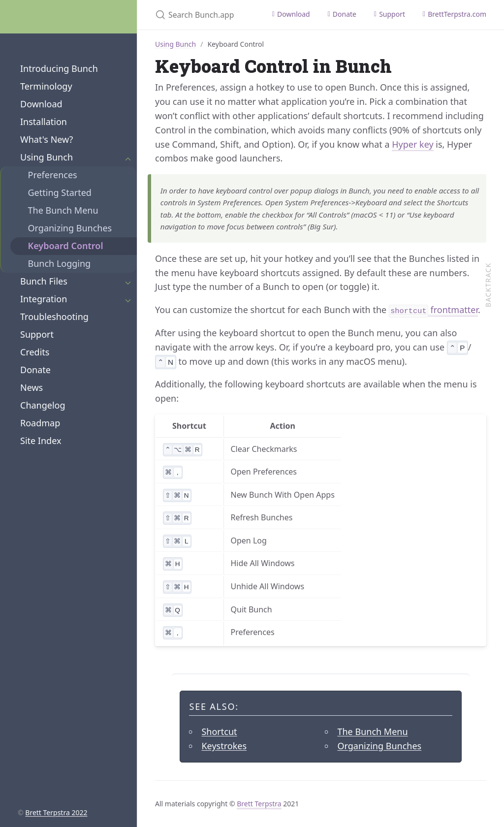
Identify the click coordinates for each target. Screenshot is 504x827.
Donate (35, 370)
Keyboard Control (66, 246)
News (31, 387)
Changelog (43, 405)
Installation (44, 122)
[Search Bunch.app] (200, 15)
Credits (35, 352)
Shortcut (219, 732)
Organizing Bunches (70, 228)
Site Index (41, 441)
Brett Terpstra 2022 (56, 812)
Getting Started (60, 192)
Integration (44, 299)
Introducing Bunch (59, 68)
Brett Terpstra (259, 804)
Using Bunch (47, 157)
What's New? (47, 139)
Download (41, 104)
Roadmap (40, 423)
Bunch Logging (60, 263)
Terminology (46, 86)
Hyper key (412, 144)
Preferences (53, 175)
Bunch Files (44, 281)
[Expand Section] (128, 158)
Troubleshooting (54, 317)
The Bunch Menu (63, 210)
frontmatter (433, 310)
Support (37, 334)
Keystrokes (224, 746)
